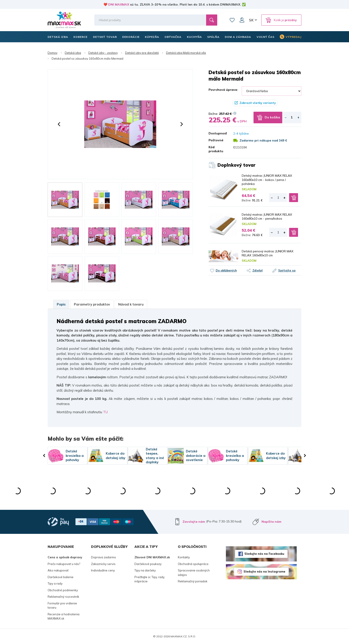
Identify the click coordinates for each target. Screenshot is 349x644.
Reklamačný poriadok (193, 581)
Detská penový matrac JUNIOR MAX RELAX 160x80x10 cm (268, 253)
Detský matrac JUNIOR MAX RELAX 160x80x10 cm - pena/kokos (267, 217)
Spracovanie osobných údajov (194, 573)
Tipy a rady (55, 583)
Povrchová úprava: (223, 90)
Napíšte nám (271, 522)
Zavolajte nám (194, 522)
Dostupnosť (218, 133)
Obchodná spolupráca (193, 564)
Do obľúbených (226, 270)
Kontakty (184, 557)
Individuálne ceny (103, 570)
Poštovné (216, 140)
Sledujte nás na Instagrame (264, 571)
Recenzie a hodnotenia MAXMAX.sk (64, 616)
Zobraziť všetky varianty (258, 103)
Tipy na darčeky (145, 570)
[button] (59, 124)
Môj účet (242, 20)
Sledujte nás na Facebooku (264, 554)
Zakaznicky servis (103, 564)
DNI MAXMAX (119, 4)
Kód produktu (216, 149)
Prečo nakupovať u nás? (64, 564)
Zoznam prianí (232, 20)
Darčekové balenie (61, 577)
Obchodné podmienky (63, 590)
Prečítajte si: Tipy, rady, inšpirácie (150, 579)
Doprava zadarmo (103, 557)
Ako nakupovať (58, 570)
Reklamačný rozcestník (63, 597)
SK (251, 20)
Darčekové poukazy (148, 564)
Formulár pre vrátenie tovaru (62, 606)
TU (105, 412)
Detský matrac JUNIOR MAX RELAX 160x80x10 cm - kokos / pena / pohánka (267, 180)
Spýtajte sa (287, 270)
